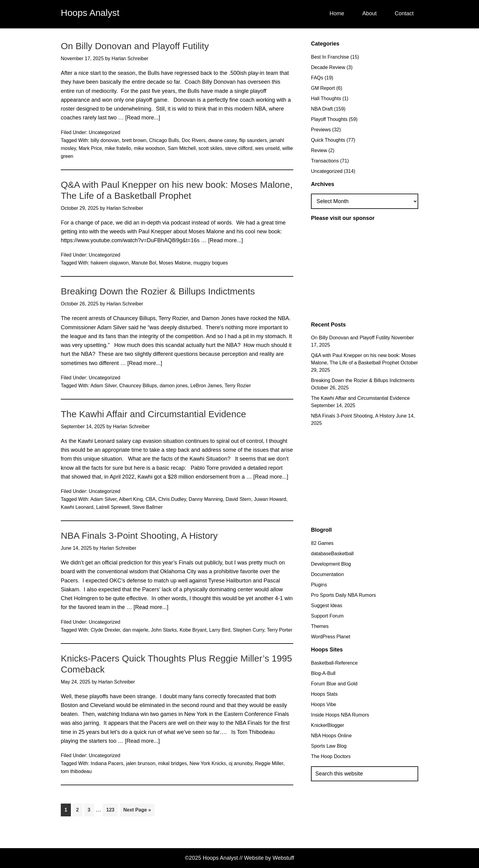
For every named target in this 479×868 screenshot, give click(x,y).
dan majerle (136, 630)
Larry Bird (220, 630)
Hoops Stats (324, 694)
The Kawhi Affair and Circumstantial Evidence (153, 414)
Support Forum (327, 616)
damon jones (174, 386)
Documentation (327, 574)
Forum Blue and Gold (334, 684)
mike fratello (118, 148)
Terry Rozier (238, 386)
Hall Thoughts (326, 98)
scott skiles (210, 148)
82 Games (322, 543)
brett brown (134, 140)
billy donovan (105, 140)
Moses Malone (175, 263)
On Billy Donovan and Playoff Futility (135, 46)
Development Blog (331, 564)
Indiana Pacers (107, 763)
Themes (320, 626)
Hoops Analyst (90, 13)
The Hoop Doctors (331, 756)
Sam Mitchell (182, 148)
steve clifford (239, 148)
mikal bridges (172, 763)
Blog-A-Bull (323, 673)
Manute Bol (144, 263)
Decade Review (328, 67)
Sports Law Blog (329, 746)
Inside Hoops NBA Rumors (340, 715)
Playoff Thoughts (329, 119)
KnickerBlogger (328, 725)
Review (319, 150)
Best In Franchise (330, 57)
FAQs (317, 78)
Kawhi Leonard (77, 507)
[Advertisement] (362, 271)
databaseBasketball (332, 554)
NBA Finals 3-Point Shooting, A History (139, 536)
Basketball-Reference (334, 663)
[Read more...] (143, 118)
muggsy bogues (211, 263)
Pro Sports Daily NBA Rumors (344, 595)
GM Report (323, 88)
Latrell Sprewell (113, 507)
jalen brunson (141, 763)
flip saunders (253, 140)
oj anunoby (241, 763)
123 (112, 809)
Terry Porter (280, 630)
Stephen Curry (249, 630)
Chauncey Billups (138, 386)
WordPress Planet (331, 637)
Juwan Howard (270, 499)
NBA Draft (322, 109)
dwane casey (222, 140)
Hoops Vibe (324, 704)
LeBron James (206, 386)
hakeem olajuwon (110, 263)
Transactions (325, 161)
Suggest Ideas (327, 605)
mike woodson (149, 148)
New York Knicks (208, 763)
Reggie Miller (269, 763)
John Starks (164, 630)
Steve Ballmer (148, 507)
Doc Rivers (194, 140)
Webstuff (283, 858)
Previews (321, 130)
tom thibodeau (76, 771)
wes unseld (267, 148)
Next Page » (137, 811)
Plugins (319, 585)
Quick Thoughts (328, 140)
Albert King (131, 499)
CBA (151, 499)
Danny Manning (206, 499)
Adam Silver (103, 386)
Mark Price (90, 148)
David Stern (239, 499)
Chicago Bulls (164, 140)
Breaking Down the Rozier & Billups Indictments (158, 291)
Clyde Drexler (105, 630)
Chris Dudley (172, 499)
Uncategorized (105, 132)
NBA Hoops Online (331, 736)
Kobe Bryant (193, 630)
